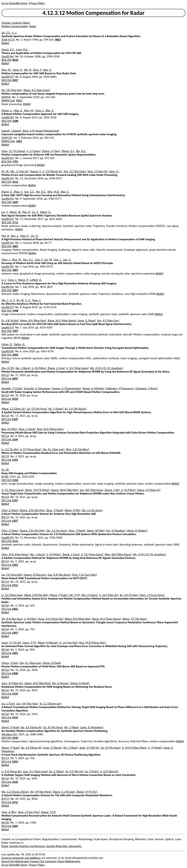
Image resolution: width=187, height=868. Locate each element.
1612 (15, 182)
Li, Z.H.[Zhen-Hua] (12, 595)
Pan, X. (26, 212)
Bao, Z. (47, 70)
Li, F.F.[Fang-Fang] (30, 449)
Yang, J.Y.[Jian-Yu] (97, 171)
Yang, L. (40, 110)
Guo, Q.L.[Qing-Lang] (35, 771)
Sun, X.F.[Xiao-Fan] (108, 321)
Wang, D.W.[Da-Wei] (36, 595)
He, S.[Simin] (56, 409)
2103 (15, 460)
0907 (15, 80)
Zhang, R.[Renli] (80, 683)
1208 (15, 121)
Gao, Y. (39, 260)
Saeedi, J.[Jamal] (11, 131)
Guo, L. (58, 260)
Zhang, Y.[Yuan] (11, 727)
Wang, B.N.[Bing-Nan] (33, 321)
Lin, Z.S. (6, 33)
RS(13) (5, 416)
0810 (15, 60)
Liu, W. (48, 260)
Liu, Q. (34, 236)
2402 (15, 609)
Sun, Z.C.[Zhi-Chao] (75, 171)
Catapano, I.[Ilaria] (146, 388)
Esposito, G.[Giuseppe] (37, 388)
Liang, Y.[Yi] (29, 643)
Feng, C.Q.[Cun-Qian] (84, 575)
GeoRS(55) (8, 158)
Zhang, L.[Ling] (56, 368)
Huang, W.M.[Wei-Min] (64, 490)
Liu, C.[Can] (8, 704)
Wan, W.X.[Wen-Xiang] (118, 554)
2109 (15, 419)
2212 (15, 585)
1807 (15, 270)
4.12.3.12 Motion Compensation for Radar (94, 13)
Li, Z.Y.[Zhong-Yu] (52, 171)
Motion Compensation (15, 26)
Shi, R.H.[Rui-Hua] (12, 619)
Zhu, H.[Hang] (90, 595)
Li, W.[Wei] (30, 619)
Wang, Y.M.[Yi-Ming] (37, 490)
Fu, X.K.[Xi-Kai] (10, 321)
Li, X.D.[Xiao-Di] (109, 771)
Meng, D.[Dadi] (52, 663)
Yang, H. (114, 171)
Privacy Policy (37, 3)
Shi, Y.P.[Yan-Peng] (41, 792)
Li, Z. (28, 300)
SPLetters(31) (9, 734)
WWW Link (8, 101)
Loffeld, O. (36, 280)
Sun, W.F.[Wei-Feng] (91, 490)
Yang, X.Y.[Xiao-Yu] (12, 683)
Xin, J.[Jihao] (71, 727)
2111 (15, 541)
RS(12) (5, 375)
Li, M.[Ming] (39, 368)
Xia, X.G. (81, 151)
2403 (15, 633)
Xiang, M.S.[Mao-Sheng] (62, 321)
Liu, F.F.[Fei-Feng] (37, 409)
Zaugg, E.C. (8, 50)
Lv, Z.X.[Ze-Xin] (10, 449)
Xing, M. (6, 70)
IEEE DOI (7, 60)
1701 (15, 162)
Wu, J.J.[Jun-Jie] (19, 171)
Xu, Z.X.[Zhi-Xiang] (76, 409)
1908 (15, 311)
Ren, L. (15, 236)
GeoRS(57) (8, 307)
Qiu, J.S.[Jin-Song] (92, 510)
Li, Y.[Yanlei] (155, 748)
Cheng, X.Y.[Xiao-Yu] (149, 490)
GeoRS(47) (8, 77)
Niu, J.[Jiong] (23, 368)
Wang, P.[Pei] (72, 510)
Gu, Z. (35, 212)
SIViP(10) (7, 138)
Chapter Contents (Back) (16, 23)
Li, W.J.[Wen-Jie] (109, 595)
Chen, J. (6, 260)
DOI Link (6, 379)
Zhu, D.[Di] (8, 368)
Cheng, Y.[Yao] (10, 663)
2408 (15, 673)
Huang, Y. (36, 171)
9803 (58, 40)
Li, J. (14, 33)
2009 (15, 379)
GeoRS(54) (8, 178)
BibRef (5, 43)
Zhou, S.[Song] (27, 429)
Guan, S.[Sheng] (53, 748)
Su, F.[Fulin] (92, 771)
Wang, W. (15, 212)
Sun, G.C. (29, 192)
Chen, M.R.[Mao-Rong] (15, 554)
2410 (15, 694)
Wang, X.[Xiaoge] (48, 643)
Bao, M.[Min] (9, 429)
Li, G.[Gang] (34, 151)
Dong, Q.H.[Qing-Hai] (51, 619)
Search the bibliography (15, 861)
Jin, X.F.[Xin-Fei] (75, 771)
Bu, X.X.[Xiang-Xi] (31, 727)
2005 (15, 355)
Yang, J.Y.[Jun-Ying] (29, 812)
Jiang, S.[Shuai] (87, 321)
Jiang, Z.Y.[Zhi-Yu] (89, 748)
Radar (33, 26)
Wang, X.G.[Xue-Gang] (37, 90)
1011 (19, 101)
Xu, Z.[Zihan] (57, 771)
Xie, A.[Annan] (61, 683)
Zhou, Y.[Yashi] (55, 510)
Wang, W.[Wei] (96, 531)
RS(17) (5, 758)
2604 (15, 826)
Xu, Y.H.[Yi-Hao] (129, 595)
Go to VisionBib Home (14, 3)
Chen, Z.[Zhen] (10, 510)
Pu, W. (5, 171)
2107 (15, 500)
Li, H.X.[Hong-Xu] (12, 771)
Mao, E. (25, 236)
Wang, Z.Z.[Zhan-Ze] (13, 409)
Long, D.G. (22, 50)
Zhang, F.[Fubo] (59, 595)
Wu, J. (5, 300)
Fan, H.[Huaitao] (116, 531)
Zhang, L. (7, 110)
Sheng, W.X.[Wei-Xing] (37, 683)
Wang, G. (45, 212)
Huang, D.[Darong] (35, 575)
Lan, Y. (67, 260)
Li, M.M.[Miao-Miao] (134, 748)
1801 (15, 246)
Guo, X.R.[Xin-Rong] (59, 575)
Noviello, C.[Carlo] (12, 388)
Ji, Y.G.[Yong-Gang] (78, 368)
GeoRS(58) (8, 351)
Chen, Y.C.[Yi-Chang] (13, 151)
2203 (15, 565)
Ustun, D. (7, 344)
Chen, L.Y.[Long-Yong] (152, 595)
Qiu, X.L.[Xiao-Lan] (54, 449)
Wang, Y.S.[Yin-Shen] (134, 619)
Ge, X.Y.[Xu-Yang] (53, 727)
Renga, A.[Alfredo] (93, 388)
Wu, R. (28, 70)
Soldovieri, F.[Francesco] (120, 388)
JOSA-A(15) (8, 40)
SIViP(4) (6, 97)
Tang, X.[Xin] (9, 812)
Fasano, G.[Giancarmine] (66, 388)
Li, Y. (12, 300)
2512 (15, 802)
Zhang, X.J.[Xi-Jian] (64, 792)
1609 (15, 202)
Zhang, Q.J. (68, 151)
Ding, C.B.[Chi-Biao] (77, 449)
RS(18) (5, 823)
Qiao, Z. (18, 110)
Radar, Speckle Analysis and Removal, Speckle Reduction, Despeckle (42, 846)
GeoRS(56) (8, 243)
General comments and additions (21, 858)
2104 (15, 439)
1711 (15, 222)
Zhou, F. (37, 70)
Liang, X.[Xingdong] (92, 727)
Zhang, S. (7, 192)
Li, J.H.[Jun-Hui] (69, 643)
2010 (15, 399)
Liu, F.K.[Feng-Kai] (12, 575)
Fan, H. (6, 236)
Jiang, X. (17, 70)
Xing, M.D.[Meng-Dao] (50, 429)
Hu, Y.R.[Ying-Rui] (12, 90)
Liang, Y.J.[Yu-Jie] (11, 643)
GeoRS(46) (8, 56)
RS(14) (5, 561)
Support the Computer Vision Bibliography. (55, 861)
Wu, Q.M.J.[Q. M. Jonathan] (106, 368)
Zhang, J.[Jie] (112, 490)
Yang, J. (37, 300)
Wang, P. (23, 280)
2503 (15, 762)
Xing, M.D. (53, 192)
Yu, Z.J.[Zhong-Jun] (50, 704)
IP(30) (5, 477)
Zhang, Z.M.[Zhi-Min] (32, 510)
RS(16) (5, 605)
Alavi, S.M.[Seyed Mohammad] (41, 131)
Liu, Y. (5, 212)
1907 (15, 331)
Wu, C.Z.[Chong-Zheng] (15, 792)
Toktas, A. (19, 344)
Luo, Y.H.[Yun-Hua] (27, 704)
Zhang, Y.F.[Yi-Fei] (87, 792)
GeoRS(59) (8, 538)
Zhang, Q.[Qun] (51, 151)
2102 (15, 480)
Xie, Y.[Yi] (75, 595)
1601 (19, 141)
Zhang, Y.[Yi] (48, 812)
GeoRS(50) (8, 117)
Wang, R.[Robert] (137, 531)
